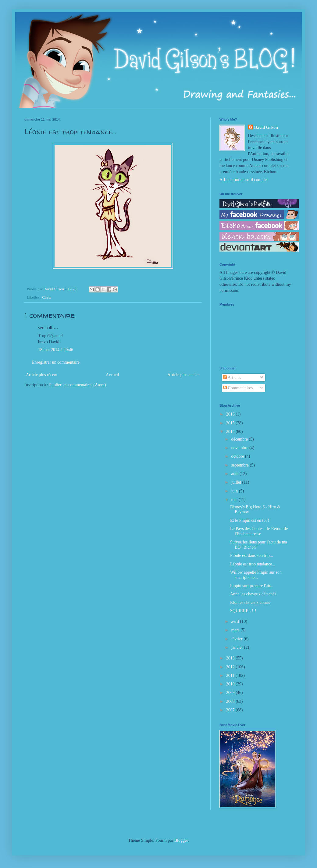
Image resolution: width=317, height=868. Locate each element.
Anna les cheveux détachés (253, 594)
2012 (231, 667)
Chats (46, 297)
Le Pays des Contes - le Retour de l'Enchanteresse (259, 531)
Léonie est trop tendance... (253, 564)
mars (236, 630)
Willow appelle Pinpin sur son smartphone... (256, 575)
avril (235, 621)
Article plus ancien (183, 375)
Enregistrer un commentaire (56, 362)
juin (235, 491)
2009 (231, 693)
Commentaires (238, 388)
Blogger (181, 840)
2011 (231, 676)
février (237, 639)
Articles (232, 378)
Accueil (112, 375)
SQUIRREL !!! (243, 611)
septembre (240, 465)
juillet (237, 482)
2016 (231, 414)
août (235, 474)
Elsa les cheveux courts (250, 603)
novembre (240, 448)
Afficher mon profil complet (244, 180)
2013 (231, 658)
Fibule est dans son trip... (251, 556)
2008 (231, 701)
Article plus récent (42, 375)
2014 (231, 432)
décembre (240, 439)
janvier (237, 647)
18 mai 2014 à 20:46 (56, 350)
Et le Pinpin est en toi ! (250, 520)
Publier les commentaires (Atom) (77, 385)
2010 (231, 684)
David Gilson (266, 127)
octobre (238, 456)
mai (235, 500)
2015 (231, 423)
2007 (231, 710)
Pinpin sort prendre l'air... (252, 586)
